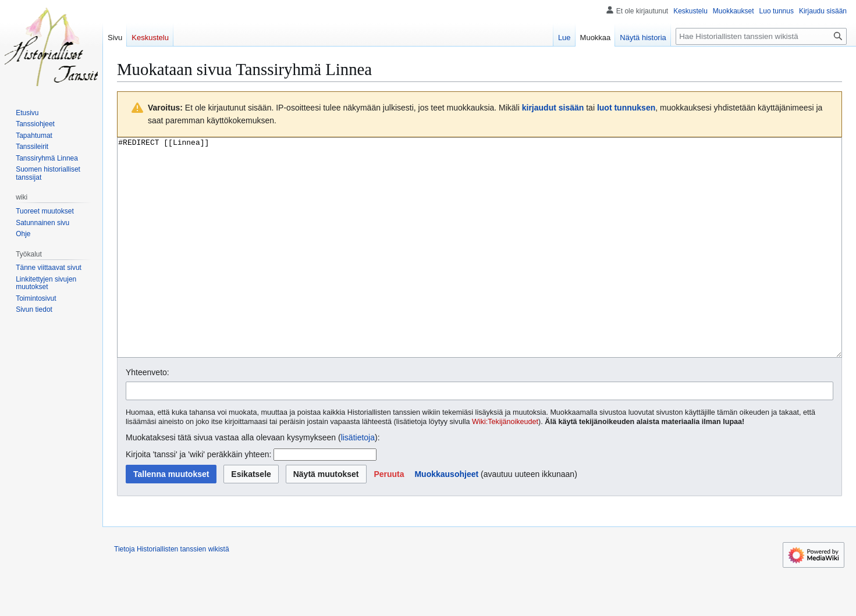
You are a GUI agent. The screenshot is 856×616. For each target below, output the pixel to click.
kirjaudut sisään (553, 108)
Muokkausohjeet (446, 518)
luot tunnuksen (626, 108)
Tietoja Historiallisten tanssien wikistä (172, 593)
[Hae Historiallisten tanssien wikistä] (761, 36)
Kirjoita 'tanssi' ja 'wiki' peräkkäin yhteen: (198, 498)
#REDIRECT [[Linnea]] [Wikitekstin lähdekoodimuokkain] (479, 270)
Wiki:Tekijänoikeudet (505, 465)
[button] (389, 518)
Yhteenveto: (148, 416)
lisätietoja (358, 481)
